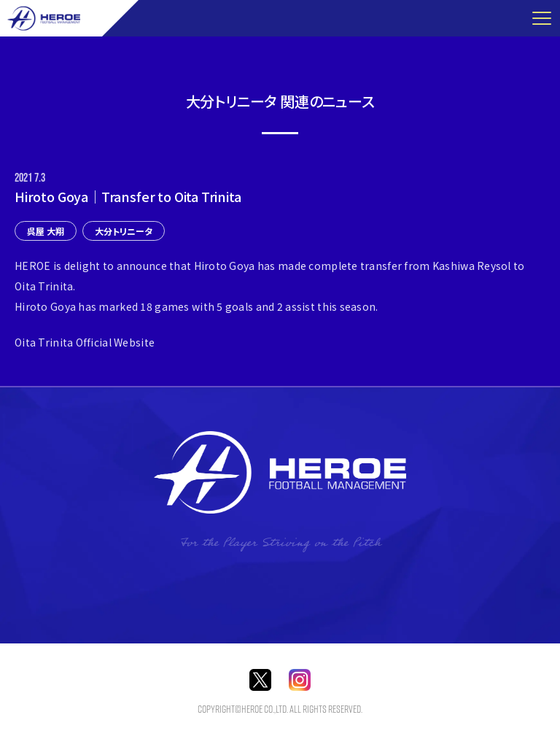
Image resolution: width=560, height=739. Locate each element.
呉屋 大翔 (46, 231)
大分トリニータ (124, 231)
